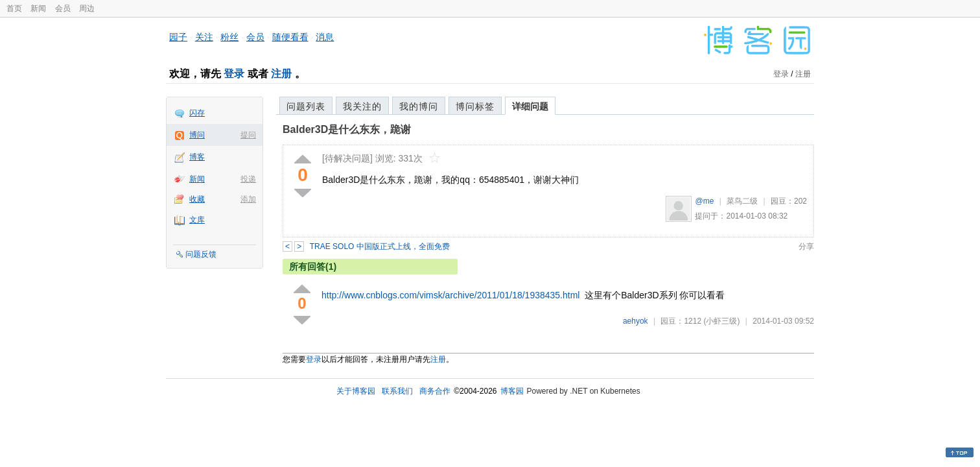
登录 (234, 74)
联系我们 (397, 391)
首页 (14, 8)
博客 (197, 157)
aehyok (636, 321)
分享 (806, 246)
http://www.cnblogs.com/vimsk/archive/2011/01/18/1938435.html (450, 295)
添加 (248, 199)
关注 (204, 37)
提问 (248, 135)
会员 (63, 8)
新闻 (38, 8)
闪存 (197, 113)
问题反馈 (201, 254)
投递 (248, 179)
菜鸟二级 (742, 201)
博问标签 (475, 106)
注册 (281, 74)
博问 (197, 135)
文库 (197, 220)
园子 (178, 37)
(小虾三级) (721, 321)
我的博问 (419, 106)
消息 (325, 37)
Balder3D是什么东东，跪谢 (347, 129)
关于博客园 (356, 391)
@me (704, 201)
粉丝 (229, 37)
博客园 (512, 391)
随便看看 (290, 37)
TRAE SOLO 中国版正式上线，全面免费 (380, 246)
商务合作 (435, 391)
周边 (87, 8)
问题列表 (306, 106)
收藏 (197, 199)
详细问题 (530, 106)
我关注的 (362, 106)
